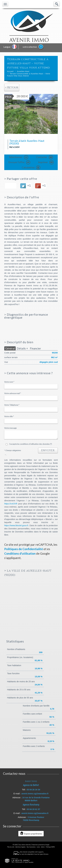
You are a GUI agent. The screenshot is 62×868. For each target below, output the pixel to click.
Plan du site (11, 847)
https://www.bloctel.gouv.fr (16, 525)
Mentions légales (21, 847)
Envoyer (48, 450)
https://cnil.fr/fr (11, 504)
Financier (35, 348)
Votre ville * (9, 416)
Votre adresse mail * (13, 393)
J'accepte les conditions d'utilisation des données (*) (30, 444)
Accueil (10, 71)
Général (10, 348)
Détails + (22, 348)
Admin (43, 847)
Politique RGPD (50, 847)
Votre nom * (9, 382)
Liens (38, 847)
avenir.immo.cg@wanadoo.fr (35, 794)
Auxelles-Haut (23, 71)
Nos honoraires (31, 847)
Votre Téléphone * (12, 405)
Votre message (10, 428)
